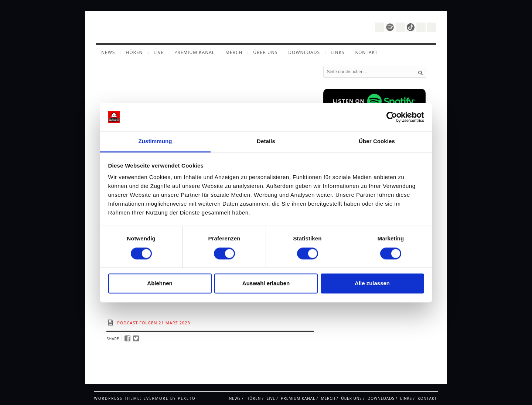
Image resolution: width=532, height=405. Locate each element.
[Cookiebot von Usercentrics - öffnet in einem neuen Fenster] (392, 117)
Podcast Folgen (137, 323)
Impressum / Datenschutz (124, 373)
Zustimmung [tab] (155, 141)
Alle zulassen (372, 283)
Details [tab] (266, 141)
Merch (234, 53)
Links (338, 53)
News (108, 53)
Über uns (265, 53)
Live (159, 53)
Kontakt (367, 53)
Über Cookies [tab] (377, 141)
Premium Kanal (195, 53)
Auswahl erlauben (266, 283)
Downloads (304, 53)
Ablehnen (160, 283)
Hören (134, 53)
